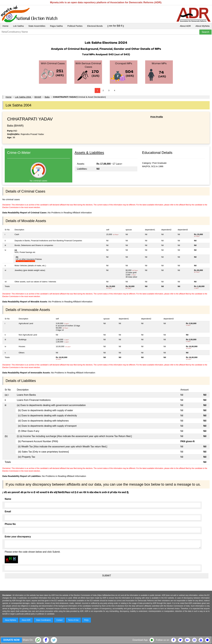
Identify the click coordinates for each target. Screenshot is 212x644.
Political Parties (75, 26)
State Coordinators (43, 620)
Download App (140, 640)
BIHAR (38, 97)
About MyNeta (203, 26)
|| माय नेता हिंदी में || (116, 26)
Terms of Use (73, 620)
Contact (59, 620)
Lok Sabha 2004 (23, 97)
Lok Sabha (18, 26)
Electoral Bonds (95, 26)
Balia (47, 97)
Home (5, 26)
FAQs (86, 620)
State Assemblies (37, 26)
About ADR (185, 26)
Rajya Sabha (56, 26)
